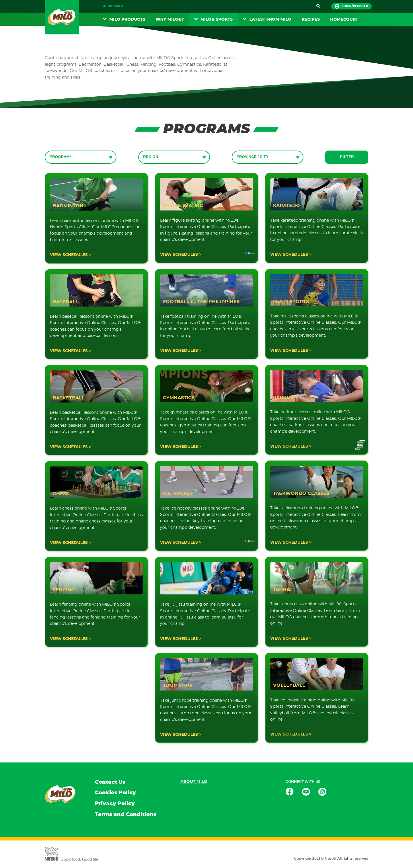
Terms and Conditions (126, 815)
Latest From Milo (270, 19)
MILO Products (127, 19)
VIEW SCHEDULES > (71, 255)
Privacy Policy (115, 804)
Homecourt (344, 19)
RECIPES (311, 19)
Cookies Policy (115, 793)
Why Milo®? (170, 19)
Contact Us (110, 782)
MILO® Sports (217, 19)
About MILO (113, 6)
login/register (351, 6)
